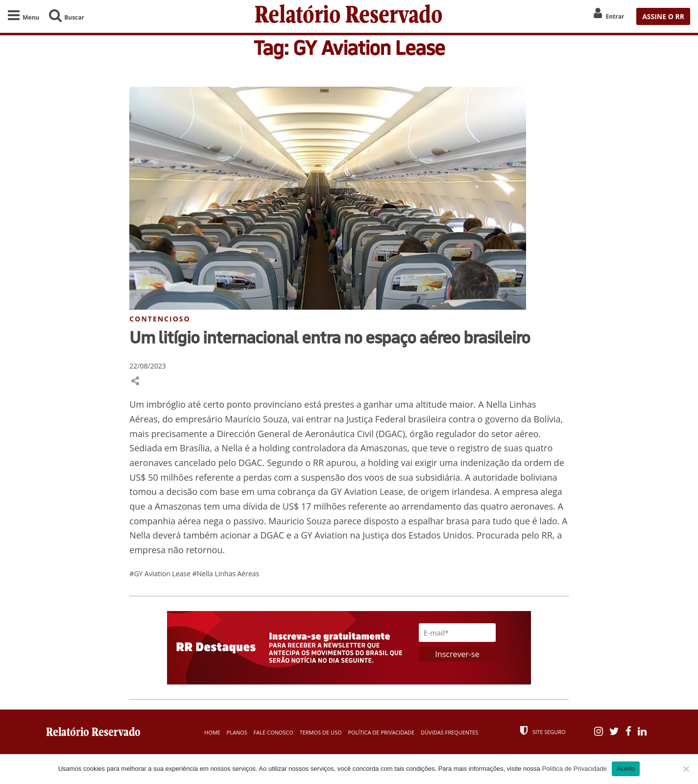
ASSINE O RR (663, 16)
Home (212, 732)
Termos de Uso (321, 732)
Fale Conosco (274, 732)
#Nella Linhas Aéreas (226, 574)
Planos (237, 732)
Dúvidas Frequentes (449, 732)
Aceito (626, 769)
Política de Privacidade (381, 732)
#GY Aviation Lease (161, 574)
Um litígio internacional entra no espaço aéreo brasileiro (330, 337)
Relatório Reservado (349, 16)
